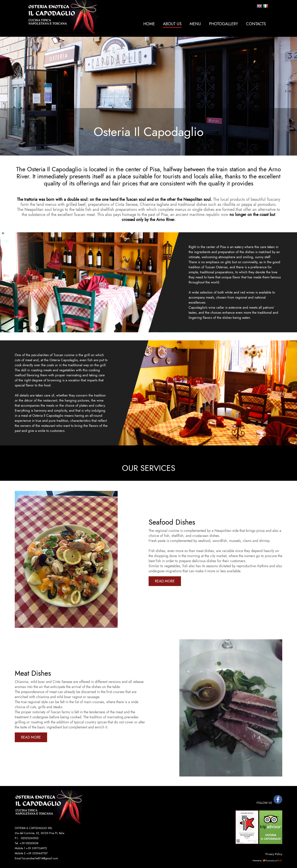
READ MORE (165, 581)
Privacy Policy (274, 854)
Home (149, 24)
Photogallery (224, 24)
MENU (195, 24)
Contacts (256, 24)
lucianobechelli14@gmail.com (40, 858)
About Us (172, 24)
